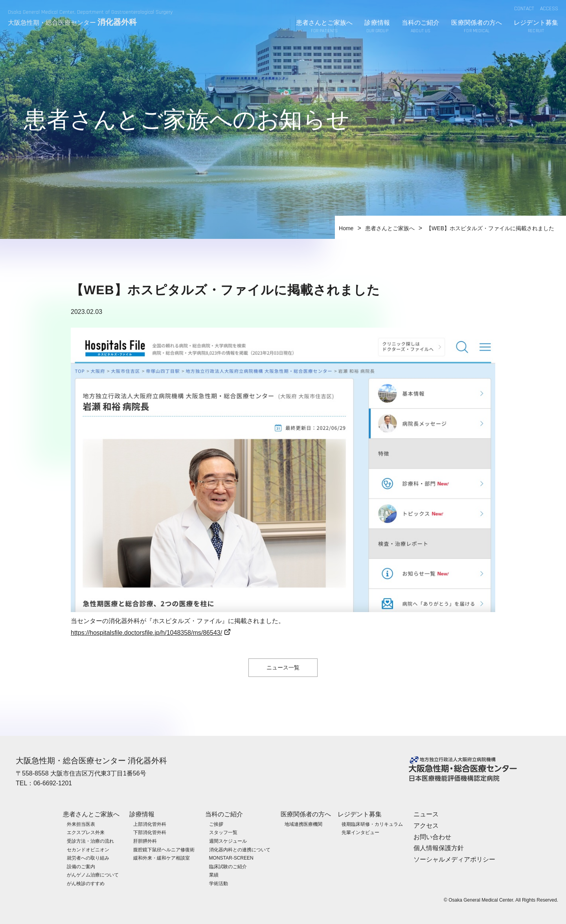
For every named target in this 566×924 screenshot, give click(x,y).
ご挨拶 (216, 824)
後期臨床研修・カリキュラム (372, 824)
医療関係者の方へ (477, 27)
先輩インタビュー (360, 832)
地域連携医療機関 (303, 824)
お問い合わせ (432, 837)
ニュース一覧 (283, 667)
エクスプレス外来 (86, 832)
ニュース (426, 814)
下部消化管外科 (150, 832)
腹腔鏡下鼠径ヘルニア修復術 (164, 849)
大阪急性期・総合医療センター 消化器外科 (92, 761)
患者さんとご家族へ (324, 27)
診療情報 (377, 27)
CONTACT (524, 9)
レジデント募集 (536, 27)
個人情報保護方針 (439, 848)
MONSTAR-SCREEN (231, 858)
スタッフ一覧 (223, 832)
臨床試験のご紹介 (228, 866)
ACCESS (549, 9)
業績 (214, 875)
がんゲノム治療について (93, 875)
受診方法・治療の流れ (90, 841)
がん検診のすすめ (86, 884)
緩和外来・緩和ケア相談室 (162, 858)
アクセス (426, 825)
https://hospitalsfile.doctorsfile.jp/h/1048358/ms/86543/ (146, 633)
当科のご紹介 (421, 27)
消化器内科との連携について (240, 849)
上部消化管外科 (150, 824)
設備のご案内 (81, 866)
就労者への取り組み (88, 858)
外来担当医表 (81, 824)
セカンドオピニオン (88, 849)
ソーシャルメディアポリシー (454, 859)
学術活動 (219, 884)
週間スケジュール (228, 841)
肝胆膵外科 (145, 841)
